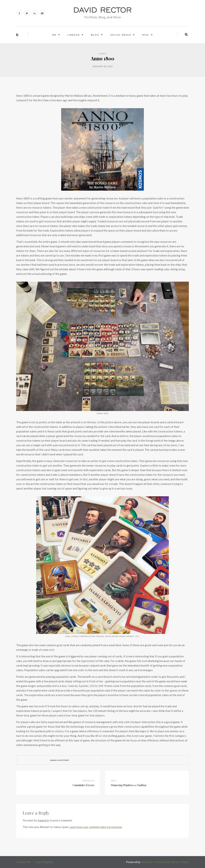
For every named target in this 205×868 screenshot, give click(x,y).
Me (54, 35)
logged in (43, 820)
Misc (146, 35)
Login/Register (44, 862)
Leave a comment (60, 760)
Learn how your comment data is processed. (96, 827)
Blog (95, 35)
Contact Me (23, 862)
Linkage (74, 35)
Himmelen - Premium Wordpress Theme (165, 862)
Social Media (121, 35)
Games (103, 54)
